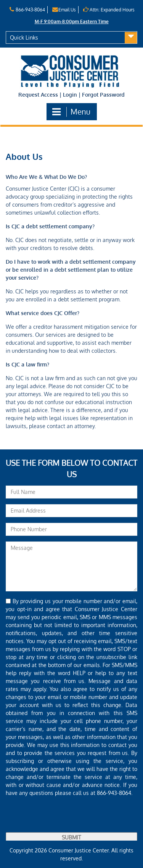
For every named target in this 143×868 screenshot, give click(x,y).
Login (70, 95)
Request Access (38, 95)
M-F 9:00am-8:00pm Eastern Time (72, 22)
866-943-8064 (27, 10)
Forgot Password (103, 95)
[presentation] (64, 817)
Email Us (64, 10)
